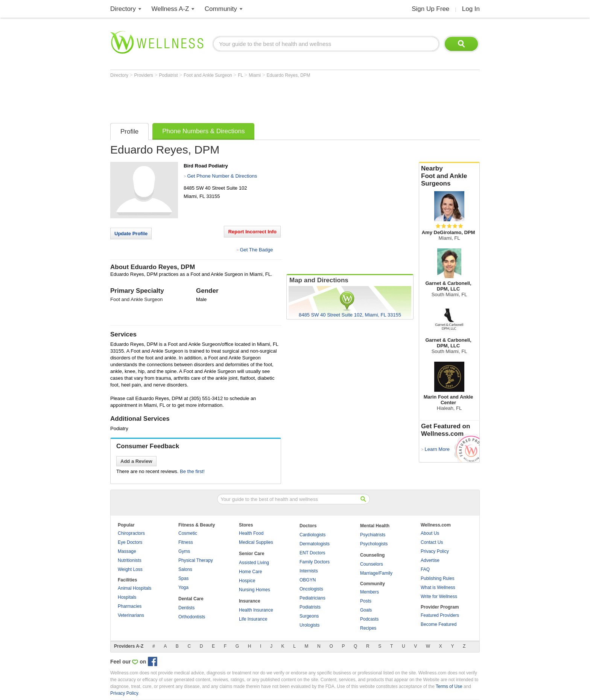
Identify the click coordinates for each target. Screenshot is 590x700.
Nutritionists (130, 560)
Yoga (183, 587)
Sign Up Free (430, 9)
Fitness (186, 542)
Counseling (372, 555)
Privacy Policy (435, 551)
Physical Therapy (196, 560)
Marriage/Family (376, 573)
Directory (123, 9)
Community (221, 9)
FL (241, 75)
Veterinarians (131, 615)
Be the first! (192, 471)
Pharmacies (130, 606)
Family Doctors (315, 562)
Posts (366, 601)
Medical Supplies (256, 542)
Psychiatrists (373, 535)
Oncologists (311, 589)
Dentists (186, 608)
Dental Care (191, 599)
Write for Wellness (439, 597)
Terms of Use (449, 686)
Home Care (250, 572)
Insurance (250, 601)
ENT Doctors (312, 553)
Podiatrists (310, 607)
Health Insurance (256, 610)
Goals (366, 610)
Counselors (372, 564)
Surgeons (309, 616)
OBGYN (308, 580)
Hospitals (127, 597)
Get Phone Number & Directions (222, 176)
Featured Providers (440, 615)
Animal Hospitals (135, 588)
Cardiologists (312, 535)
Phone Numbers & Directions (203, 131)
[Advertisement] (247, 99)
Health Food (251, 533)
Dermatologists (315, 544)
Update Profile (131, 234)
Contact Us (432, 542)
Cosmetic (188, 533)
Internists (309, 571)
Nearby (449, 176)
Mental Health (375, 526)
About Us (430, 533)
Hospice (247, 581)
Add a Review (136, 461)
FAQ (425, 569)
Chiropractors (131, 533)
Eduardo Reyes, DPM (289, 75)
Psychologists (374, 544)
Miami (255, 75)
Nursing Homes (255, 590)
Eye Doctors (130, 542)
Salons (185, 569)
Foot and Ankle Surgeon (208, 75)
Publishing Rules (437, 578)
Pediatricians (312, 598)
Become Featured (439, 624)
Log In (471, 9)
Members (370, 592)
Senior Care (252, 554)
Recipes (368, 628)
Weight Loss (130, 569)
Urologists (309, 625)
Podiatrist (169, 75)
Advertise (430, 560)
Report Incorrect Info (252, 232)
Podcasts (369, 619)
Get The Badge (256, 250)
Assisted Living (254, 563)
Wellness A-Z (170, 9)
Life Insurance (253, 619)
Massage (127, 551)
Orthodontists (192, 617)
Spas (183, 578)
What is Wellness (438, 587)
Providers (144, 75)
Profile (129, 132)
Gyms (184, 551)
